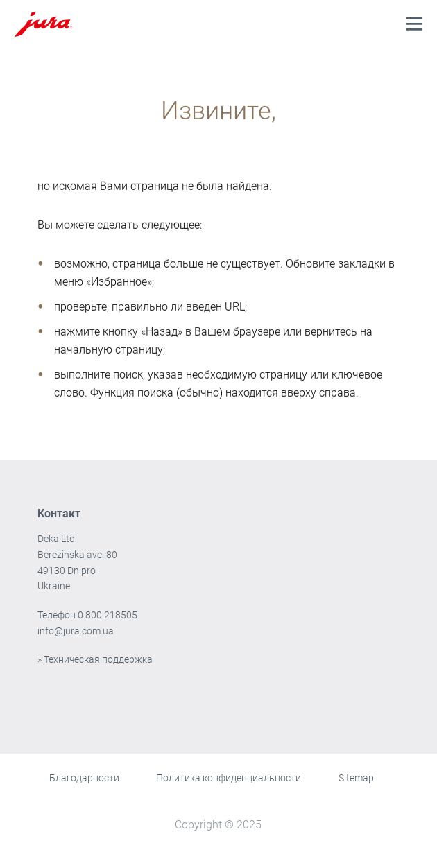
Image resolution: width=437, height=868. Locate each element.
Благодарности (84, 778)
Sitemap (356, 778)
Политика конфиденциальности (229, 778)
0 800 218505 (108, 615)
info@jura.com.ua (76, 631)
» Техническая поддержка (95, 659)
